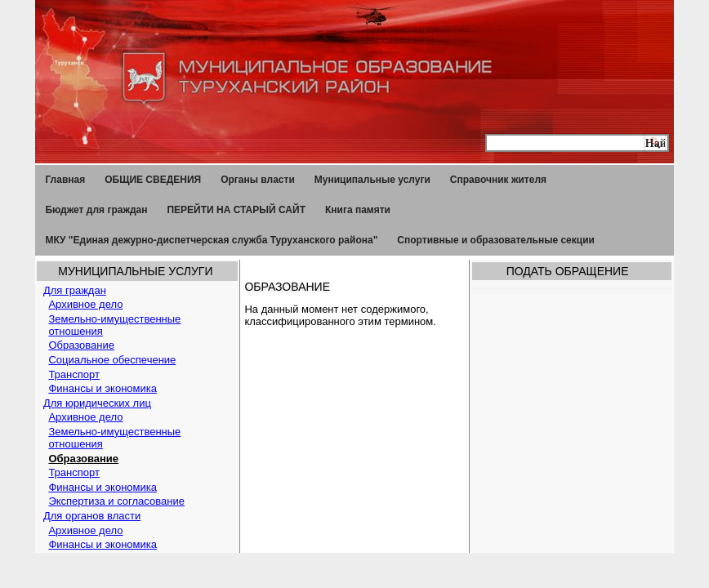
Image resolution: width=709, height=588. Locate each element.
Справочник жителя (498, 180)
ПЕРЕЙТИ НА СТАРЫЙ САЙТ (236, 210)
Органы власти (258, 180)
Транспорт (74, 374)
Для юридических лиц (97, 403)
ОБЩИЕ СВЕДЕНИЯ (153, 180)
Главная (65, 180)
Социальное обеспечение (112, 360)
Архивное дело (85, 304)
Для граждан (75, 290)
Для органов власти (92, 516)
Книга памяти (358, 210)
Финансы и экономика (103, 388)
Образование (81, 345)
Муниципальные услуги (372, 180)
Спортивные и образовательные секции (496, 240)
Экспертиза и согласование (116, 501)
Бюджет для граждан (96, 210)
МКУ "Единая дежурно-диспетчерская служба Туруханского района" (211, 240)
